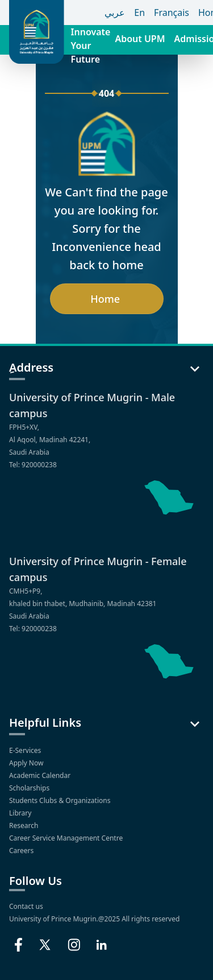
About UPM (140, 39)
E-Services (26, 750)
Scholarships (30, 788)
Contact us (26, 906)
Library (21, 813)
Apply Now (27, 763)
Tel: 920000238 (33, 465)
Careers (22, 851)
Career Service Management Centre (67, 838)
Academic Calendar (41, 775)
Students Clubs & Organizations (61, 800)
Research (25, 825)
